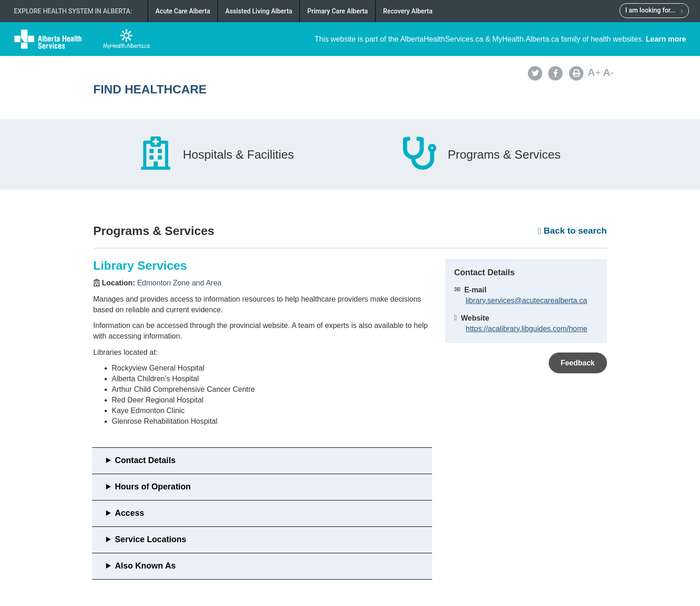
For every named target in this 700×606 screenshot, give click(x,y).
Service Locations (150, 539)
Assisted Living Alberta (259, 11)
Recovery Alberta (408, 11)
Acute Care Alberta (183, 11)
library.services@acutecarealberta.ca (527, 300)
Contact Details (145, 460)
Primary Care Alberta (338, 11)
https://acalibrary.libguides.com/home (527, 329)
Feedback (578, 363)
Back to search (573, 231)
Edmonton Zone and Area (179, 283)
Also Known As (145, 566)
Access (129, 513)
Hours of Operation (153, 487)
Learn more (666, 39)
